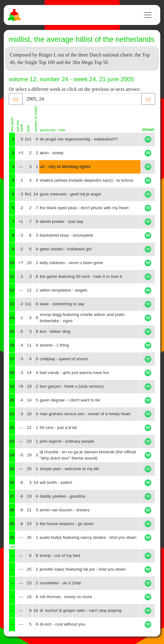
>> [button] (148, 99)
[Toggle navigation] (148, 15)
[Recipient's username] (82, 99)
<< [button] (16, 99)
